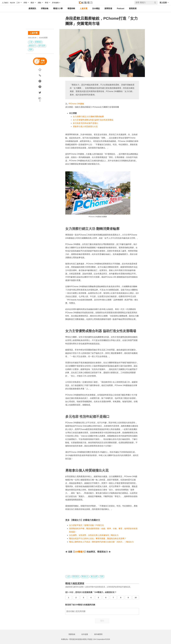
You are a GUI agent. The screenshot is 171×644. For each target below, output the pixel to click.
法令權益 (96, 8)
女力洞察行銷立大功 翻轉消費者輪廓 (88, 117)
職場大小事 (58, 8)
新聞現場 (108, 8)
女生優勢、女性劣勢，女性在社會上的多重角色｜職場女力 (94, 535)
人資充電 (84, 8)
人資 (31, 42)
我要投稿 (72, 634)
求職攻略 (45, 8)
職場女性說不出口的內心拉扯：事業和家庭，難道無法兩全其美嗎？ (98, 539)
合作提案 (85, 634)
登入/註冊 (163, 2)
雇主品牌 (42, 46)
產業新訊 (32, 8)
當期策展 (133, 8)
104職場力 (79, 552)
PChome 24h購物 (77, 104)
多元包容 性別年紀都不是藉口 (85, 123)
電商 (31, 50)
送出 (102, 621)
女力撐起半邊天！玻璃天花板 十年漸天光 (86, 525)
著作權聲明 (98, 634)
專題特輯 (71, 8)
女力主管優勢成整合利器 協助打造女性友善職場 (93, 120)
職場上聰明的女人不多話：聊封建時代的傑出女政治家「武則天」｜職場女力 (101, 542)
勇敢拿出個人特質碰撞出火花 (85, 126)
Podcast (121, 8)
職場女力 (32, 46)
